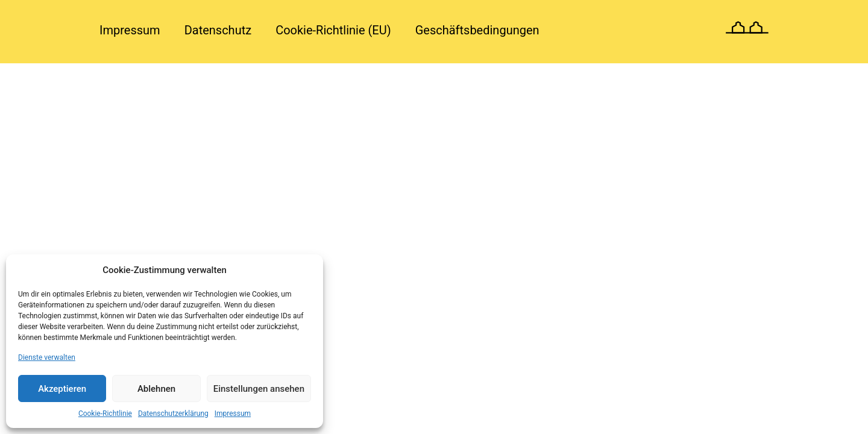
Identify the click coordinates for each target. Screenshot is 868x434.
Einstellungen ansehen (259, 389)
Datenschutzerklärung (173, 414)
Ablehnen (156, 389)
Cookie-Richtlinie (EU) (333, 30)
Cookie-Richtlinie (105, 414)
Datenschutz (218, 30)
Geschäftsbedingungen (477, 30)
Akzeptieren (62, 389)
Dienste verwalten (47, 357)
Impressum (233, 414)
